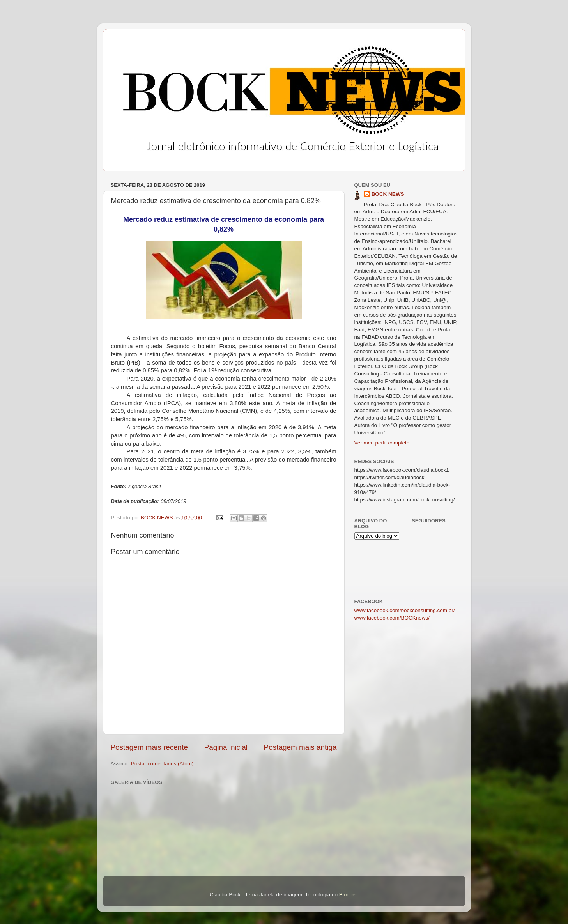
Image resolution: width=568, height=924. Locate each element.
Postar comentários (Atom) (162, 764)
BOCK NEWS (388, 194)
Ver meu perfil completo (382, 443)
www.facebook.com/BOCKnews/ (392, 618)
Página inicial (226, 747)
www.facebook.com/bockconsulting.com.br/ (405, 610)
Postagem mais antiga (300, 747)
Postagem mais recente (149, 747)
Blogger (348, 895)
